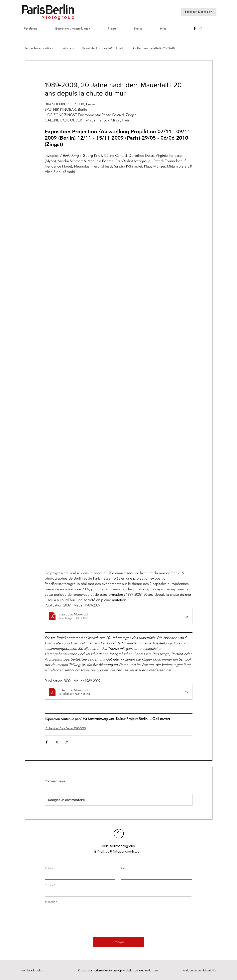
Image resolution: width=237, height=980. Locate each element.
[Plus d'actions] (190, 75)
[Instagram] (200, 29)
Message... (52, 902)
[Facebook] (195, 29)
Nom (124, 869)
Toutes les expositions (39, 48)
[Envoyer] (118, 942)
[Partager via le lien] (66, 742)
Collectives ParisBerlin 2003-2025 (155, 48)
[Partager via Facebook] (47, 742)
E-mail (49, 885)
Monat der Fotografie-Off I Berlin (103, 48)
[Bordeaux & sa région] (199, 12)
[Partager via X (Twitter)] (56, 742)
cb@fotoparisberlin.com (124, 852)
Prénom (50, 869)
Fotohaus (68, 48)
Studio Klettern (148, 971)
